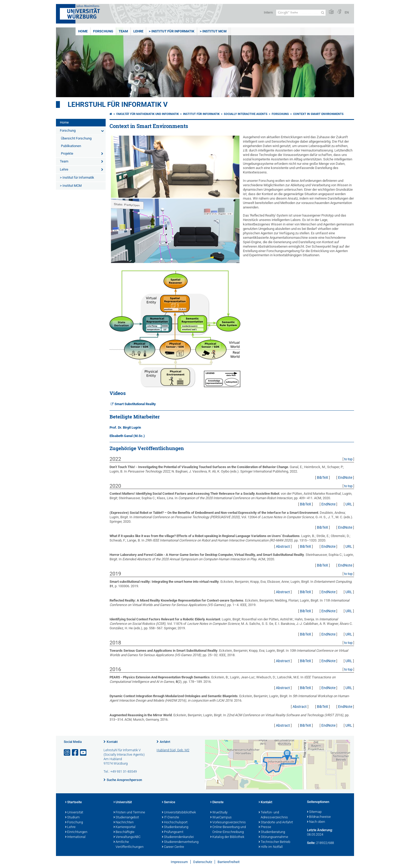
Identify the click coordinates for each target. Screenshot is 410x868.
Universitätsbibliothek (179, 813)
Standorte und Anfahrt (276, 823)
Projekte (67, 153)
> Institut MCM (213, 31)
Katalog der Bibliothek (227, 837)
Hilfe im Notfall (271, 847)
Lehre (138, 31)
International (75, 837)
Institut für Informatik (201, 114)
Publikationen (71, 146)
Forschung (103, 31)
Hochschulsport (175, 823)
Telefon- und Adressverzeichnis (273, 815)
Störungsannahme (273, 837)
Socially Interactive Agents (246, 114)
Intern (268, 12)
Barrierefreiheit (229, 862)
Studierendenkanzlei (178, 837)
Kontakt (112, 742)
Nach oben (316, 822)
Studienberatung (175, 827)
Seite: (311, 843)
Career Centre (173, 847)
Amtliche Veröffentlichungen (129, 845)
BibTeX (323, 477)
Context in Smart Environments (318, 114)
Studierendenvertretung (180, 842)
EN (347, 12)
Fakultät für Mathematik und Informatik (148, 114)
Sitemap (314, 812)
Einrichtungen (76, 832)
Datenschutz (203, 862)
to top (348, 459)
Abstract (283, 546)
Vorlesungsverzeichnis (228, 823)
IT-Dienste (170, 818)
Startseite (73, 802)
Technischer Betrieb (274, 842)
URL (349, 504)
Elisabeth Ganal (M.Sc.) (127, 436)
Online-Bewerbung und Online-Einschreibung (228, 830)
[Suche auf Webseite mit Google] (301, 13)
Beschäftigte (124, 832)
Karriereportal (124, 827)
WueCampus (221, 818)
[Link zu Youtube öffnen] (84, 753)
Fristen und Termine (129, 813)
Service (169, 802)
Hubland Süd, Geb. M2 (173, 750)
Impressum (179, 862)
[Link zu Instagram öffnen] (67, 753)
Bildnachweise (319, 817)
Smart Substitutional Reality (135, 404)
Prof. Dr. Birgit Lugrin (125, 427)
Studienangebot (126, 818)
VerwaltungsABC (127, 837)
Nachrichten (124, 823)
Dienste (217, 802)
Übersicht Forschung (76, 138)
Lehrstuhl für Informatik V (118, 104)
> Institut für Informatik (172, 31)
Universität (74, 813)
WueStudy (219, 813)
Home (83, 31)
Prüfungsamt (173, 832)
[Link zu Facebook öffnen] (76, 753)
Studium (72, 818)
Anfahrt (165, 742)
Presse (265, 827)
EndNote (345, 477)
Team (123, 31)
